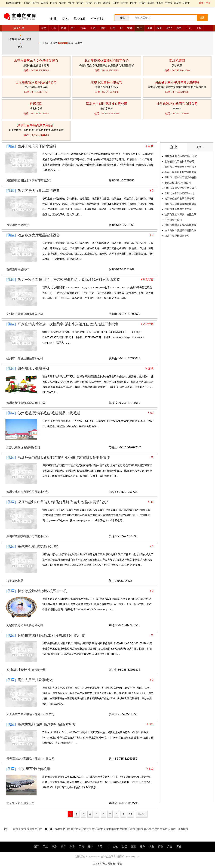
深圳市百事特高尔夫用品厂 (36, 125)
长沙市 (142, 3)
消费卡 (63, 43)
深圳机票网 (177, 61)
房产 (73, 28)
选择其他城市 (14, 3)
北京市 (36, 3)
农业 (169, 28)
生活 (140, 28)
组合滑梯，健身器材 (33, 369)
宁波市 (169, 3)
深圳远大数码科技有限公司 (179, 193)
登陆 (201, 3)
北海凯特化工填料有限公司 (179, 161)
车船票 (79, 43)
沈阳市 (151, 3)
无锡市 (186, 3)
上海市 (27, 3)
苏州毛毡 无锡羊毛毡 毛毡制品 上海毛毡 (49, 413)
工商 (93, 28)
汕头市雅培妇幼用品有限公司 (177, 104)
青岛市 (160, 3)
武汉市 (89, 3)
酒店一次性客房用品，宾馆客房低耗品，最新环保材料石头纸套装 (69, 280)
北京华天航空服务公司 (20, 803)
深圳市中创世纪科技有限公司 (107, 104)
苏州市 (98, 3)
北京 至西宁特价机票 (34, 769)
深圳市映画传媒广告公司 (178, 209)
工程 (199, 28)
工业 (54, 28)
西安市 (107, 3)
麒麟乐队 (36, 104)
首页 (44, 28)
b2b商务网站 (100, 864)
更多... (200, 147)
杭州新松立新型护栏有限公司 (181, 230)
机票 (71, 43)
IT (121, 28)
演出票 (54, 43)
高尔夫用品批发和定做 (35, 680)
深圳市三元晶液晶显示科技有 (181, 167)
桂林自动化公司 (173, 220)
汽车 (83, 28)
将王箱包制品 (15, 581)
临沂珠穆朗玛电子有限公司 (179, 199)
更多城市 (183, 829)
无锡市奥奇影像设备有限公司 (25, 625)
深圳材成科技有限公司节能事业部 (27, 492)
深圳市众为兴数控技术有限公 (181, 188)
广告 (189, 28)
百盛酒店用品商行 (18, 225)
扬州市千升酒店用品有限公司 (25, 314)
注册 (208, 3)
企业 (53, 19)
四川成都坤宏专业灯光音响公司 (26, 670)
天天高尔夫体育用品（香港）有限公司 (30, 714)
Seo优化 (80, 19)
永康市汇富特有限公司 (107, 82)
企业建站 (98, 19)
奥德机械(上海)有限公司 (178, 183)
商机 (65, 19)
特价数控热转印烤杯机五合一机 (42, 591)
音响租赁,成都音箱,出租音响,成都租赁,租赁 (51, 635)
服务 (159, 28)
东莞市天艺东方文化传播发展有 (36, 61)
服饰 (103, 28)
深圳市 (44, 3)
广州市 (53, 3)
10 (131, 814)
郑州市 (133, 3)
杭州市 (71, 3)
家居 (63, 28)
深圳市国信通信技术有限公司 (181, 204)
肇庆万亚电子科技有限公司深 (181, 156)
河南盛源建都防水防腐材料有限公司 (29, 180)
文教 (130, 28)
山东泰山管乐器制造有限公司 (36, 82)
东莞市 (177, 3)
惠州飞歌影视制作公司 (177, 236)
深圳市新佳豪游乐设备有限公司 (26, 403)
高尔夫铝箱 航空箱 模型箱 (38, 546)
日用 (113, 28)
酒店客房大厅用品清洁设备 (39, 191)
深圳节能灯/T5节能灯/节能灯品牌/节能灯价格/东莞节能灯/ (63, 502)
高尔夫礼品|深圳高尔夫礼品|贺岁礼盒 (47, 724)
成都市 (62, 3)
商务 (179, 28)
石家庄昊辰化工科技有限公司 (181, 172)
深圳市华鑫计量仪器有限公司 (181, 225)
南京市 (124, 3)
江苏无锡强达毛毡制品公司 (23, 447)
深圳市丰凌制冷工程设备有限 (181, 177)
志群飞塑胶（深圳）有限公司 (181, 214)
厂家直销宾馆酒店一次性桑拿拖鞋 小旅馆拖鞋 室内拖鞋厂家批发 (68, 324)
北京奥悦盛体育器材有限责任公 (107, 61)
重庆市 (80, 3)
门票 (46, 43)
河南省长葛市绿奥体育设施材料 (177, 82)
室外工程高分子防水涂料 (37, 146)
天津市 (115, 3)
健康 (149, 28)
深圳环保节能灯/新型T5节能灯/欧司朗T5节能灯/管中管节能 (64, 457)
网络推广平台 (115, 864)
